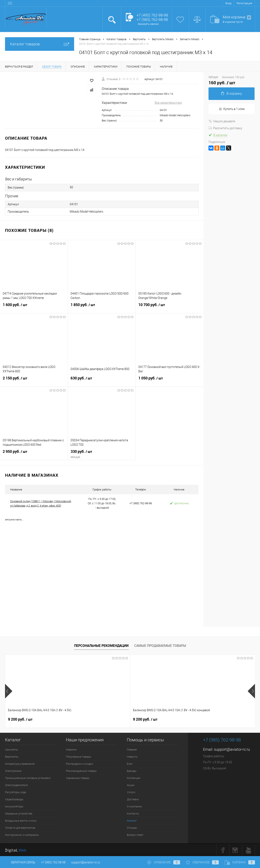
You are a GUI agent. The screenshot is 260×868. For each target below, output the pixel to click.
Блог (130, 764)
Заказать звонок (148, 24)
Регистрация (244, 3)
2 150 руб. (34, 381)
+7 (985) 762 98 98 (53, 862)
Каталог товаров (40, 44)
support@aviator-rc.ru (232, 749)
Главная (132, 750)
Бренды (132, 771)
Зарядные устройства (19, 814)
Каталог (132, 821)
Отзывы (132, 828)
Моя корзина (237, 17)
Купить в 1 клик (232, 109)
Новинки (71, 750)
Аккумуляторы (14, 806)
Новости (132, 757)
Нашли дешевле (222, 121)
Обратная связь (20, 862)
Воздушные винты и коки (21, 821)
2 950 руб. (34, 454)
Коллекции (134, 778)
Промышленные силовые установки (28, 778)
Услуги (131, 792)
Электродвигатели (16, 785)
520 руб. (144, 719)
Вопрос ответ (135, 835)
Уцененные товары (78, 778)
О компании (134, 806)
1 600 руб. (34, 307)
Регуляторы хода (15, 792)
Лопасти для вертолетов (20, 828)
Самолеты (12, 750)
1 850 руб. (102, 307)
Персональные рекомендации (101, 646)
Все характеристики (168, 103)
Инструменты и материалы (22, 835)
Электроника (13, 771)
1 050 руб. (170, 381)
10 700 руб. (170, 307)
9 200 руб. (20, 719)
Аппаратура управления (20, 764)
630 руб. (102, 381)
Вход (228, 3)
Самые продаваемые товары (160, 646)
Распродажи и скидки (79, 764)
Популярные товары (79, 757)
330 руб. (102, 454)
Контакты (133, 814)
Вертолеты (12, 757)
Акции (131, 785)
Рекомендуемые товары (81, 771)
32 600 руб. (209, 719)
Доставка (133, 799)
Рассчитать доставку (225, 128)
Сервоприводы (14, 799)
